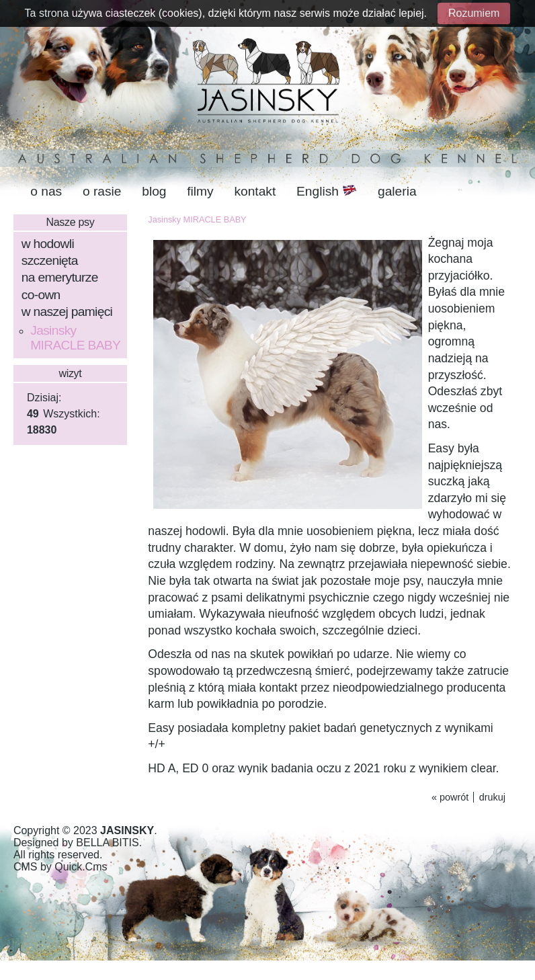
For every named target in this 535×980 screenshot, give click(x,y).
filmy (200, 191)
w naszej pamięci (67, 312)
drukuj (492, 797)
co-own (41, 295)
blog (154, 191)
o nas (46, 191)
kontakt (255, 191)
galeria (397, 191)
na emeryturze (60, 277)
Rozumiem (474, 13)
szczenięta (50, 260)
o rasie (102, 191)
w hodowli (48, 244)
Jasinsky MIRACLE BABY (75, 338)
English (327, 191)
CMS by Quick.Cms (60, 867)
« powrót (450, 797)
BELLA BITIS (107, 843)
